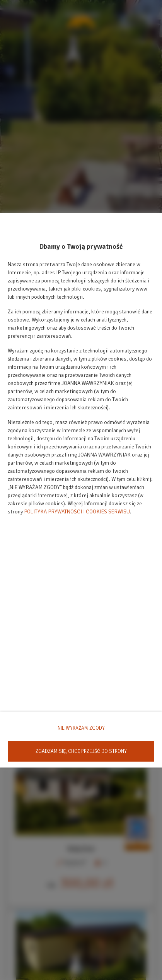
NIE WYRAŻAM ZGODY (81, 728)
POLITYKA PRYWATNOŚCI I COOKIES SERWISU (77, 512)
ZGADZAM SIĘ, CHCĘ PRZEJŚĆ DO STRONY (81, 751)
